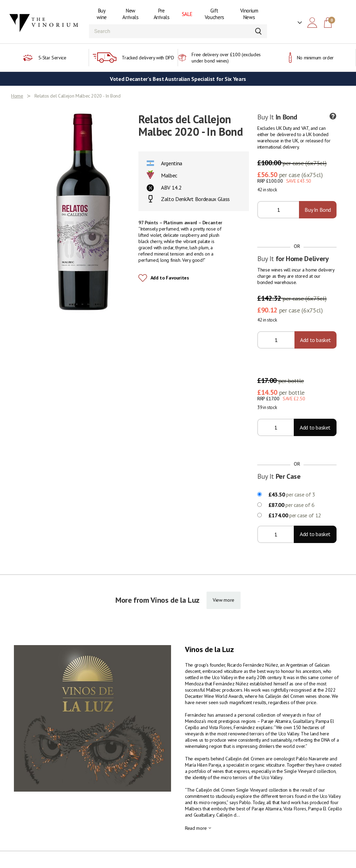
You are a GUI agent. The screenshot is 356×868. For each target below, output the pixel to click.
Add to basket (315, 340)
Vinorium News (249, 14)
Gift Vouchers (215, 14)
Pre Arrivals (162, 14)
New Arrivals (130, 14)
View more (224, 600)
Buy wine (102, 14)
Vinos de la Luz (209, 649)
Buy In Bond (318, 210)
